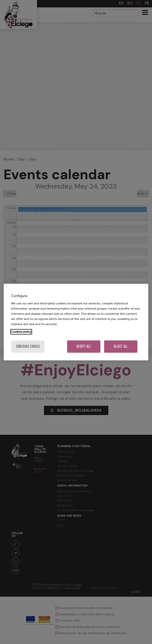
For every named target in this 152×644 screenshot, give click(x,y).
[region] (76, 322)
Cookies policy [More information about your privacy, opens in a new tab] (21, 332)
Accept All (84, 346)
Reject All (121, 346)
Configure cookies (28, 346)
